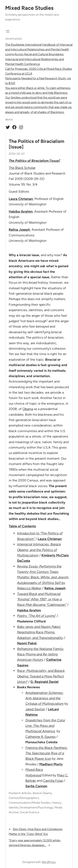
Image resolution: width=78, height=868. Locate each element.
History (57, 803)
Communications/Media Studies (30, 803)
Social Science (30, 812)
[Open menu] (8, 31)
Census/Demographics (24, 798)
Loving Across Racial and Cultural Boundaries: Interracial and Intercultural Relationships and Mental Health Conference (35, 59)
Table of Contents (22, 526)
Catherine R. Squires (40, 737)
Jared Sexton (35, 709)
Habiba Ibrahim (21, 211)
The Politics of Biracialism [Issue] (37, 144)
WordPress (49, 862)
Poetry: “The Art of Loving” (37, 616)
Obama (28, 409)
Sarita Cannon (36, 786)
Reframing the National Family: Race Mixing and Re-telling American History (40, 654)
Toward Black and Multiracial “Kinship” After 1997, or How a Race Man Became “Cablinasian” (42, 599)
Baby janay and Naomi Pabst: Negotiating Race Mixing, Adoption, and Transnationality (40, 632)
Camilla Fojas (53, 781)
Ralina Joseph (19, 230)
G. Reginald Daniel (44, 682)
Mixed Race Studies (29, 8)
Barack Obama (42, 793)
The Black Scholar (22, 168)
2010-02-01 (17, 154)
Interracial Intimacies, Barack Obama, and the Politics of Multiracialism (39, 550)
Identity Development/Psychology (31, 808)
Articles (26, 793)
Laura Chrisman (50, 539)
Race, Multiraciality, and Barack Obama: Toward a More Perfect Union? (41, 676)
